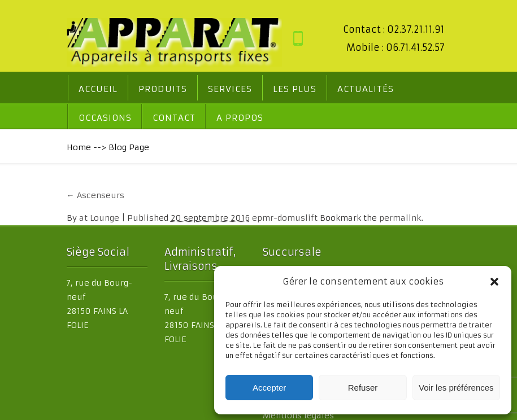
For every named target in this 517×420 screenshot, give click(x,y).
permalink (378, 219)
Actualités (344, 90)
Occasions (419, 90)
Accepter (269, 388)
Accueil (76, 90)
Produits (141, 90)
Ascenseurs (73, 196)
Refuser (363, 388)
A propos (144, 119)
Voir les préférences (456, 388)
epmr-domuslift (263, 219)
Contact (78, 119)
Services (208, 90)
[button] (494, 282)
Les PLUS (273, 90)
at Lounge (77, 219)
